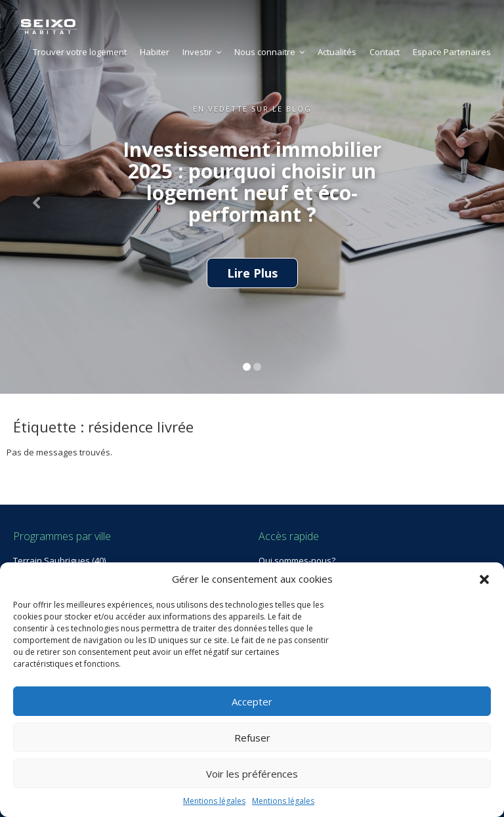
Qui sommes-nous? (297, 560)
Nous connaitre (269, 52)
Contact (385, 52)
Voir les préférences (252, 774)
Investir (202, 52)
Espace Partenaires (452, 52)
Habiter (155, 52)
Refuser (252, 738)
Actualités (337, 52)
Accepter (252, 702)
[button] (484, 579)
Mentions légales (214, 801)
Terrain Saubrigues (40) (59, 560)
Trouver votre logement (80, 52)
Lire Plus (252, 273)
